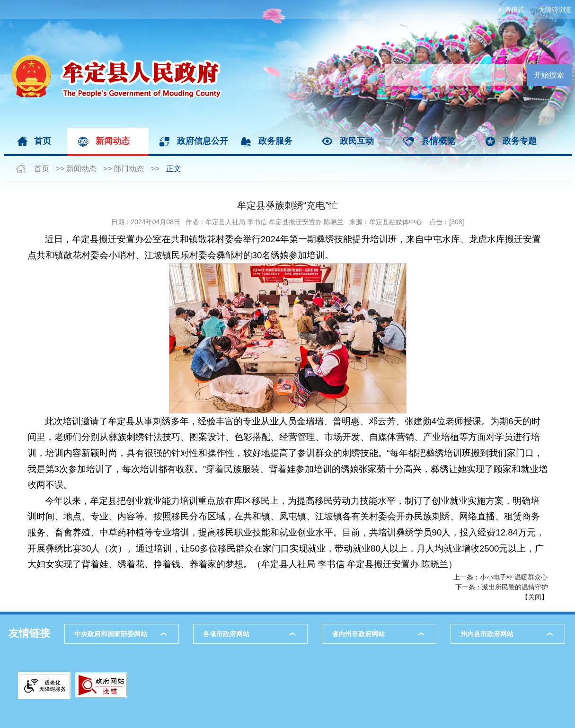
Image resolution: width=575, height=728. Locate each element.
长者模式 (511, 9)
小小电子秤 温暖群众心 (514, 577)
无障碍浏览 (555, 9)
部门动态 (129, 169)
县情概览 (438, 141)
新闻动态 (113, 141)
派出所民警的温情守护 (515, 587)
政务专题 (520, 141)
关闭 (535, 597)
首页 (43, 141)
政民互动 (357, 141)
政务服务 (275, 141)
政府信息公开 (203, 141)
